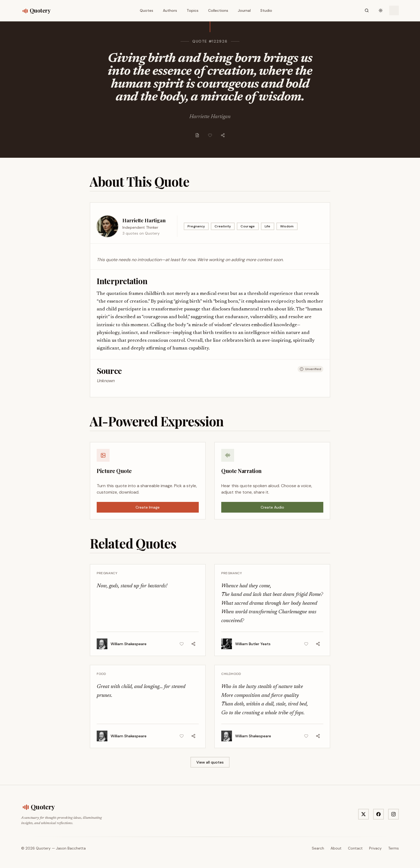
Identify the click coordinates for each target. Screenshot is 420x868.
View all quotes (210, 762)
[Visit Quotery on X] (363, 814)
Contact (355, 848)
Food (101, 674)
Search (318, 848)
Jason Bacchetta (71, 848)
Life (268, 226)
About (336, 848)
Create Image (148, 507)
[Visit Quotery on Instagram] (393, 814)
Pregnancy (196, 226)
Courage (248, 226)
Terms (393, 848)
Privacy (375, 848)
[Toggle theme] (381, 10)
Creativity (223, 226)
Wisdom (287, 226)
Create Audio (272, 507)
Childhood (231, 674)
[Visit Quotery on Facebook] (378, 814)
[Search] (367, 10)
